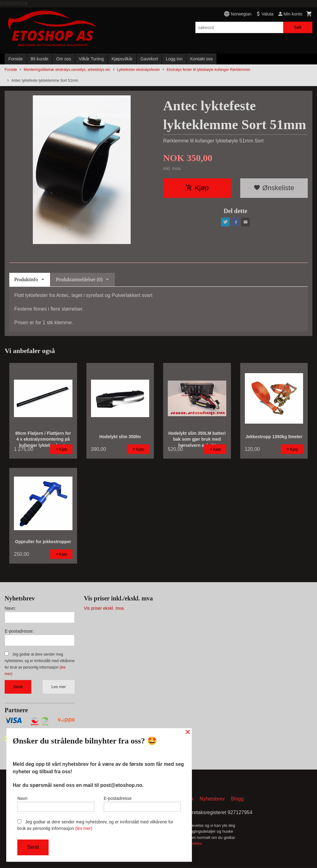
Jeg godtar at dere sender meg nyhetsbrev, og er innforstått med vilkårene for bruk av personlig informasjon (95, 825)
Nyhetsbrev (212, 800)
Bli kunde (40, 59)
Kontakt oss (201, 59)
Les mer (59, 687)
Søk (298, 27)
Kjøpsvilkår (122, 59)
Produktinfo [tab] (26, 279)
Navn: (10, 608)
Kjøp (197, 188)
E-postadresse (142, 802)
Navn (56, 802)
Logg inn (174, 59)
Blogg (237, 800)
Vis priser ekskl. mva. (104, 608)
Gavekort (149, 59)
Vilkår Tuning (91, 59)
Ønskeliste (274, 188)
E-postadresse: (19, 631)
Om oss (63, 59)
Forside (16, 59)
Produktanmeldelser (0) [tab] (79, 279)
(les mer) (84, 828)
